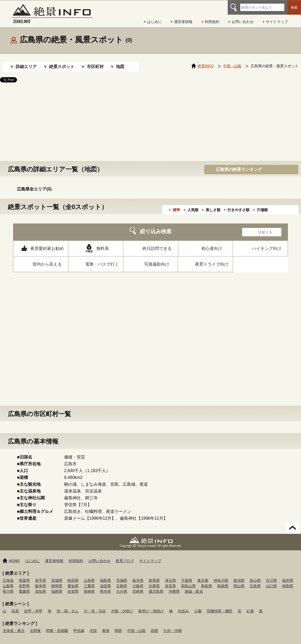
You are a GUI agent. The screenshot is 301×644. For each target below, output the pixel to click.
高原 (15, 606)
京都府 (122, 581)
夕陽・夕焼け (122, 606)
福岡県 (57, 586)
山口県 (271, 581)
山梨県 (8, 581)
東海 (106, 625)
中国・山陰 (136, 625)
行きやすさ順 (238, 205)
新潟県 (239, 575)
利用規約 (212, 22)
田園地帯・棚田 (220, 606)
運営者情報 (183, 22)
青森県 (24, 575)
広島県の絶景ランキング (239, 164)
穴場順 (262, 205)
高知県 (41, 586)
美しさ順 (213, 205)
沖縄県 (174, 586)
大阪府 (138, 581)
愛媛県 (24, 586)
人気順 (193, 205)
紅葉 (250, 606)
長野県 (24, 581)
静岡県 (57, 581)
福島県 (105, 575)
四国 (154, 625)
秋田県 (73, 575)
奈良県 (170, 581)
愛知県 (73, 581)
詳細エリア (26, 67)
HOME (14, 556)
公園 (198, 606)
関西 (118, 625)
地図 (120, 67)
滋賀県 (105, 581)
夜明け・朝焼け (151, 606)
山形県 (89, 575)
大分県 (122, 586)
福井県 (288, 575)
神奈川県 (221, 575)
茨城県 (122, 575)
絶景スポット (62, 67)
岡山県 (239, 581)
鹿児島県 (156, 586)
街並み (183, 606)
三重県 (89, 581)
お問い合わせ (243, 22)
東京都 (203, 575)
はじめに (154, 22)
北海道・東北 (14, 625)
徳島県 (288, 581)
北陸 (93, 625)
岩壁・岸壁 (33, 606)
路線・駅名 (194, 586)
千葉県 (187, 575)
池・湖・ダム (68, 606)
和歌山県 (188, 581)
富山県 (255, 575)
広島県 (255, 581)
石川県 (271, 575)
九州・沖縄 (172, 625)
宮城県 (57, 575)
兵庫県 (154, 581)
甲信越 (79, 625)
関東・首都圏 (57, 625)
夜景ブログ (125, 556)
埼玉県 (170, 575)
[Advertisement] (150, 116)
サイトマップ (277, 22)
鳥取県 (207, 581)
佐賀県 (73, 586)
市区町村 (95, 67)
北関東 (35, 625)
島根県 (223, 581)
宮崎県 (138, 586)
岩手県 (41, 575)
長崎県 (89, 586)
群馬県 (154, 575)
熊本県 (105, 586)
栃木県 (138, 575)
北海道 (8, 575)
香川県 (8, 586)
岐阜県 (41, 581)
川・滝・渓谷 (95, 606)
